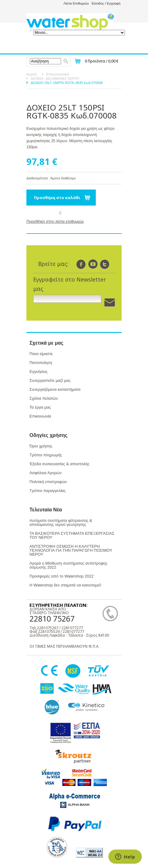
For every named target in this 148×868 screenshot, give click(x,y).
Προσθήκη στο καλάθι (57, 198)
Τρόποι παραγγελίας (48, 491)
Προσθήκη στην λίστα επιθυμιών (55, 221)
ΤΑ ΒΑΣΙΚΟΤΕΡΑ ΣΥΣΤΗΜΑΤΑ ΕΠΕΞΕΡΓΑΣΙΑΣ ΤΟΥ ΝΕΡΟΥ (72, 535)
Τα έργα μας (40, 407)
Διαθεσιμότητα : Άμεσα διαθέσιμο (51, 178)
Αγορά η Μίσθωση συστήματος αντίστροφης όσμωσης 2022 (68, 565)
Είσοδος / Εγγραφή (106, 3)
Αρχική (31, 74)
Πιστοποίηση (41, 363)
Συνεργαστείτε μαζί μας (50, 380)
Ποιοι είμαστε (41, 354)
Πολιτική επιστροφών (48, 482)
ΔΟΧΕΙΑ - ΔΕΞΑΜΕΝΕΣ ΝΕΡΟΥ (55, 78)
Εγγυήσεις (39, 372)
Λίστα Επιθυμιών (76, 3)
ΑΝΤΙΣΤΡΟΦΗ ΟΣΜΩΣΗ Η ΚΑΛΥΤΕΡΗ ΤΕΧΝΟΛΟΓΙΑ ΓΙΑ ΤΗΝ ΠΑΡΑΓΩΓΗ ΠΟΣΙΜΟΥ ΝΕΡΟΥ (71, 550)
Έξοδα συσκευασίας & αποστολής (59, 464)
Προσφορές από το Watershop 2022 (62, 576)
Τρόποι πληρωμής (46, 455)
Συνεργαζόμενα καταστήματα (55, 389)
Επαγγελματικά (58, 74)
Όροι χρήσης (41, 446)
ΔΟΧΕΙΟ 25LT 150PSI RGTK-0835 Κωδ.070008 (67, 83)
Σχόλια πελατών (44, 398)
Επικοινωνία (40, 416)
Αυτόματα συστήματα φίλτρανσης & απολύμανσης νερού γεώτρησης (61, 522)
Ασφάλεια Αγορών (45, 473)
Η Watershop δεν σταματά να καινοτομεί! (65, 585)
